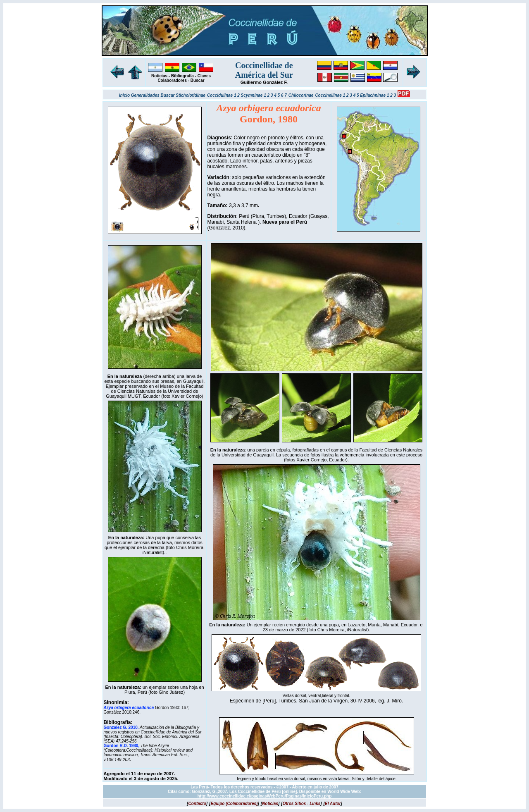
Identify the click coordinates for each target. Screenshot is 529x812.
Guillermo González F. (264, 82)
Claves (204, 76)
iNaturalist (153, 552)
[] (197, 804)
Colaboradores (172, 80)
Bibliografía (182, 76)
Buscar (198, 80)
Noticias (159, 76)
